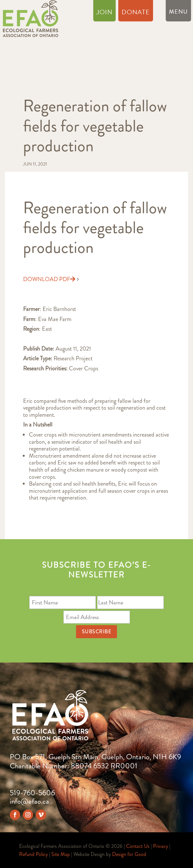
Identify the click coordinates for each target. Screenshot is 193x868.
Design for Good (129, 854)
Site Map (61, 854)
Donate (136, 13)
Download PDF (49, 279)
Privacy (161, 846)
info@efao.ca (29, 801)
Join (104, 13)
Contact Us (138, 846)
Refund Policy (33, 854)
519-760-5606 (32, 793)
